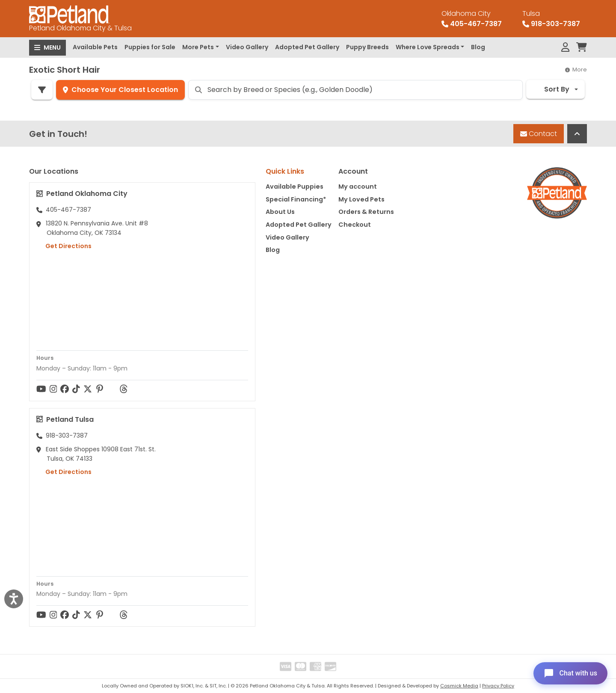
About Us (280, 212)
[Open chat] (570, 673)
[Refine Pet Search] (42, 90)
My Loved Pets (361, 199)
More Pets (198, 47)
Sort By (551, 89)
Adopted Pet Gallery (307, 47)
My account (358, 187)
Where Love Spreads (428, 47)
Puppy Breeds (367, 47)
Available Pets (95, 47)
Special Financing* (296, 199)
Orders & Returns (366, 212)
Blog (478, 47)
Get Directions (64, 246)
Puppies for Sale (150, 47)
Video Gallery (247, 47)
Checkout (355, 225)
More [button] (576, 70)
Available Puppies (295, 187)
